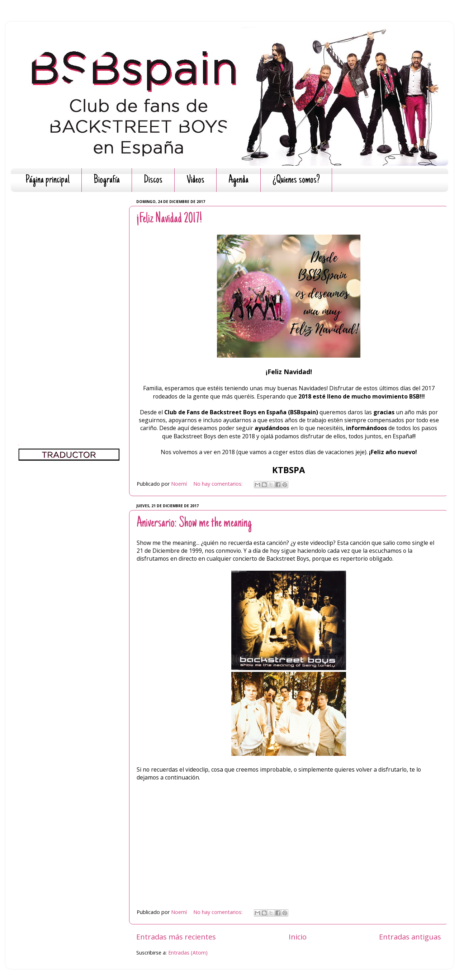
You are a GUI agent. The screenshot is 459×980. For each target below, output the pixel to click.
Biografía (107, 180)
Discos (153, 180)
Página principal (48, 180)
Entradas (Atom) (188, 953)
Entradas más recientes (176, 937)
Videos (195, 180)
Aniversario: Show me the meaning (194, 523)
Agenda (238, 180)
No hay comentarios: (219, 484)
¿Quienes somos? (296, 180)
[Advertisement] (69, 305)
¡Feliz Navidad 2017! (169, 219)
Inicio (298, 937)
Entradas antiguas (410, 937)
